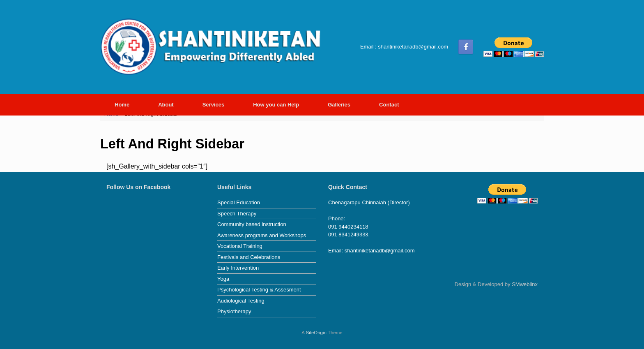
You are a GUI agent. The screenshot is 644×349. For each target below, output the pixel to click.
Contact (389, 105)
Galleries (339, 105)
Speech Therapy (237, 214)
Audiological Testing (241, 301)
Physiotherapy (234, 311)
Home (122, 105)
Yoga (223, 279)
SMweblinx (525, 284)
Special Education (239, 202)
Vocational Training (240, 246)
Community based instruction (252, 224)
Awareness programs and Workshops (262, 235)
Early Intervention (238, 268)
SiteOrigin (316, 333)
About (166, 105)
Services (214, 105)
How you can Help (276, 105)
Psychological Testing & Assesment (259, 290)
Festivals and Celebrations (249, 257)
